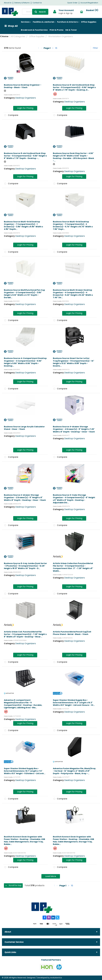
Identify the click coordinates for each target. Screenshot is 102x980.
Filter (95, 48)
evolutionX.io (56, 978)
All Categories (18, 36)
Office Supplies (89, 22)
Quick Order (72, 3)
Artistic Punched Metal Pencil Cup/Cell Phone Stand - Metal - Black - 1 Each (72, 633)
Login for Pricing (25, 108)
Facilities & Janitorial (43, 22)
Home (4, 36)
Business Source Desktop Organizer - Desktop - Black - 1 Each (23, 86)
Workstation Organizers (61, 36)
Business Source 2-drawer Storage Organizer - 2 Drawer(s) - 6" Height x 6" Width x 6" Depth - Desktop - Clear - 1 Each (25, 497)
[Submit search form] (40, 12)
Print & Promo (57, 30)
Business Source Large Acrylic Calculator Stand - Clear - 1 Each (24, 428)
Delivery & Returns (22, 3)
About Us (8, 3)
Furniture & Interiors (67, 22)
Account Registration (89, 3)
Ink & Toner (71, 30)
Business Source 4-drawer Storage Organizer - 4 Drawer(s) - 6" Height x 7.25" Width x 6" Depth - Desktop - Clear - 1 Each (74, 429)
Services (25, 22)
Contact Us (37, 3)
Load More (51, 876)
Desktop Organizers (26, 98)
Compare (11, 115)
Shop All (13, 26)
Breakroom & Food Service (34, 30)
